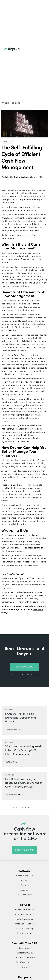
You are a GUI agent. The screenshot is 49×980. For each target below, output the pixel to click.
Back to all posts (12, 103)
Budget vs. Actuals (24, 919)
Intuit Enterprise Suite (25, 957)
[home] (11, 49)
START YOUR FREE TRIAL (24, 675)
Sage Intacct (24, 948)
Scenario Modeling (25, 928)
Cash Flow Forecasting (24, 909)
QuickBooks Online (24, 962)
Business (25, 880)
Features (25, 885)
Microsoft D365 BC (24, 953)
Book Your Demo (25, 667)
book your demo (25, 850)
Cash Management (24, 914)
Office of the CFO (24, 876)
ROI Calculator (24, 895)
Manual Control (25, 933)
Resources (25, 890)
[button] (42, 49)
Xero (24, 967)
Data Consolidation (24, 924)
